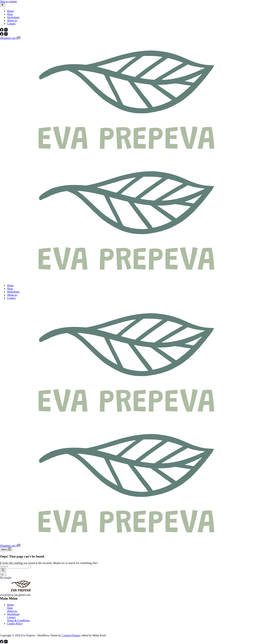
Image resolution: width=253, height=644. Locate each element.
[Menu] (6, 549)
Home (10, 285)
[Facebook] (2, 35)
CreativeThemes (71, 635)
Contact (11, 298)
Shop (10, 289)
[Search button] (3, 572)
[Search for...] (15, 566)
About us (12, 295)
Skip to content (8, 1)
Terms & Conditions (18, 620)
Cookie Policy (15, 624)
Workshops (13, 292)
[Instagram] (6, 35)
